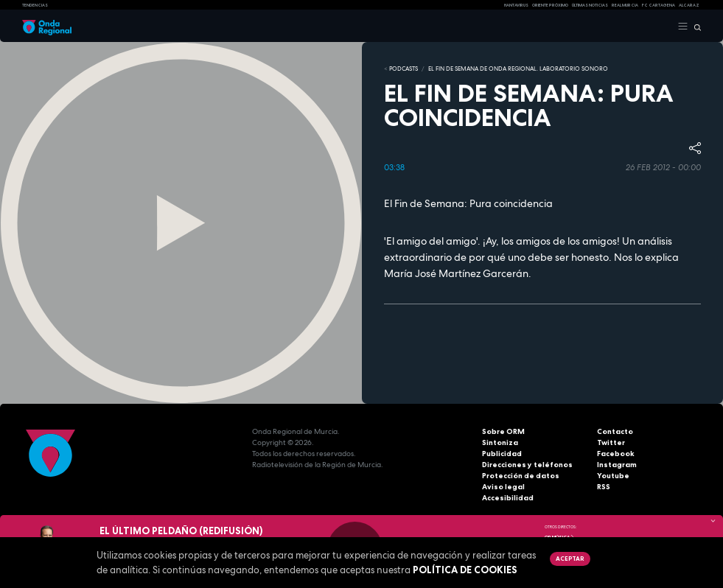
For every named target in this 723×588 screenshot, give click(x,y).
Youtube (613, 476)
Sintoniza (500, 442)
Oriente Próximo (550, 5)
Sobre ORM (503, 431)
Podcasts (404, 69)
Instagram (617, 465)
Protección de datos (521, 476)
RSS (604, 487)
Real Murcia (625, 5)
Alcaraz (689, 5)
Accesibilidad (508, 498)
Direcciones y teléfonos (527, 465)
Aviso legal (503, 487)
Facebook (616, 454)
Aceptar (570, 559)
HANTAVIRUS (516, 5)
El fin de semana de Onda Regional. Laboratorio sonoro (518, 69)
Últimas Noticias (590, 5)
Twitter (611, 442)
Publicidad (502, 454)
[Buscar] (695, 27)
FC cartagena (659, 5)
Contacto (615, 431)
